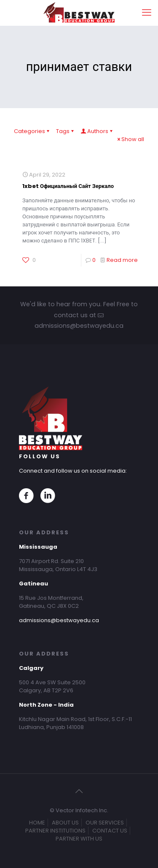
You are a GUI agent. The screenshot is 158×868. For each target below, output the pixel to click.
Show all (130, 139)
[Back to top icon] (79, 791)
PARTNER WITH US (79, 839)
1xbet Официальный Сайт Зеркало (68, 186)
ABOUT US (65, 823)
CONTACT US (110, 831)
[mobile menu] (147, 13)
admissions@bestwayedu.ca (59, 620)
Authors (97, 131)
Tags (66, 131)
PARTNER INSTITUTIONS (55, 831)
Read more (122, 260)
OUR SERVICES (105, 823)
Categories (32, 131)
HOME (37, 823)
